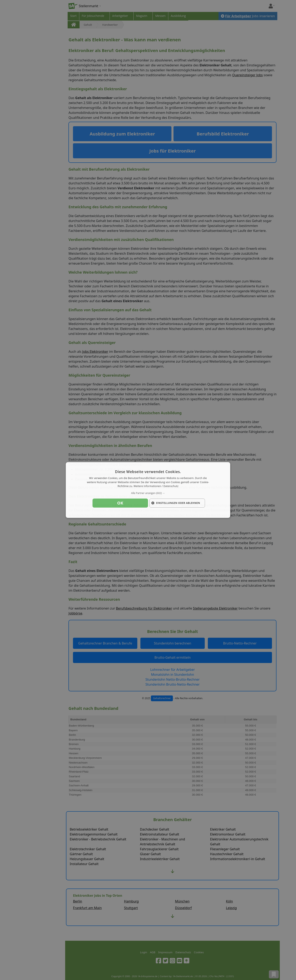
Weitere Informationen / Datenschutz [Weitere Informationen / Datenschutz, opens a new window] (156, 486)
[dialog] (148, 490)
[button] (148, 493)
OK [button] (120, 503)
